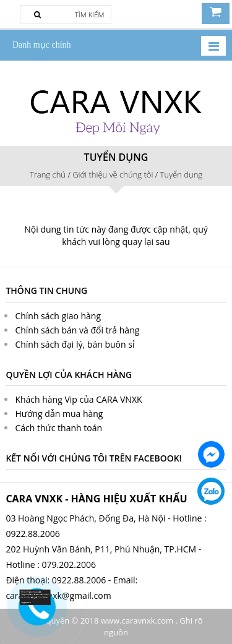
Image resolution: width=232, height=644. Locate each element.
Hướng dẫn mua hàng (59, 414)
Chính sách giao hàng (58, 316)
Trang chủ (48, 174)
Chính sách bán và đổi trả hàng (77, 330)
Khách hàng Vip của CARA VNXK (78, 399)
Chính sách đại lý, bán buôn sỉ (75, 344)
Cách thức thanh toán (58, 428)
